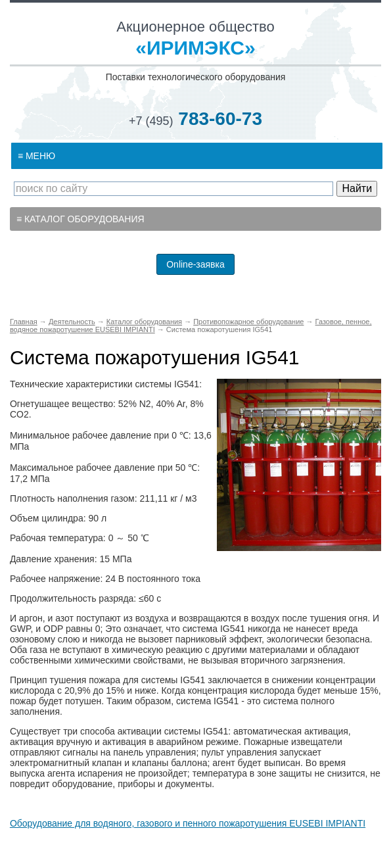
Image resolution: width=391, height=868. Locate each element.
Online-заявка (195, 264)
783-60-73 (195, 119)
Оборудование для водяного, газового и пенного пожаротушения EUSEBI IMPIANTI (188, 823)
